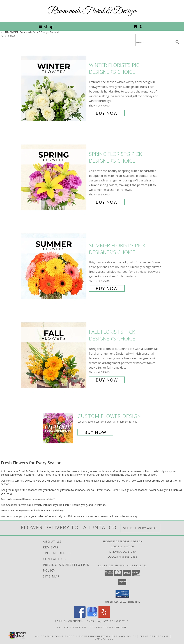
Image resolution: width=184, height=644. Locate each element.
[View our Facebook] (80, 616)
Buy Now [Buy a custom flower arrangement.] (95, 432)
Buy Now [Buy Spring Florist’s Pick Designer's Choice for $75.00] (107, 202)
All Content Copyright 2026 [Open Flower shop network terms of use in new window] (56, 636)
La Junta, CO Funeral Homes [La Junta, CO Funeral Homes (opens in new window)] (75, 621)
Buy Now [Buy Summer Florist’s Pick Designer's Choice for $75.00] (107, 288)
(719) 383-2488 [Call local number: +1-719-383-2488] (127, 557)
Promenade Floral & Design (92, 11)
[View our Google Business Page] (92, 616)
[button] (122, 594)
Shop (46, 26)
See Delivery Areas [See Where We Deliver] (140, 528)
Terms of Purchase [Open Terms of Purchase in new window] (154, 636)
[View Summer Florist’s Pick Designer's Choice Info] (54, 267)
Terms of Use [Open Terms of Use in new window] (103, 638)
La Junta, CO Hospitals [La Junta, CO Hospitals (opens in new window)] (113, 621)
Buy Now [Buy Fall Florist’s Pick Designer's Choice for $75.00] (107, 380)
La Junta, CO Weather (72, 627)
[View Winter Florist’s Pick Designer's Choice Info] (54, 89)
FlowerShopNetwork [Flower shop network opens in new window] (95, 636)
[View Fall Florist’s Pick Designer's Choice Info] (54, 355)
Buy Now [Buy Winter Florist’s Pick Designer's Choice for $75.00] (107, 113)
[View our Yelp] (104, 616)
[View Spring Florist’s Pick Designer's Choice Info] (54, 178)
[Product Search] (155, 42)
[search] (177, 42)
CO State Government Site (108, 627)
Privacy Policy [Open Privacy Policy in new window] (125, 636)
